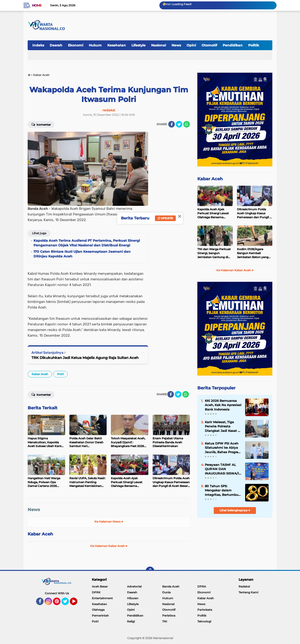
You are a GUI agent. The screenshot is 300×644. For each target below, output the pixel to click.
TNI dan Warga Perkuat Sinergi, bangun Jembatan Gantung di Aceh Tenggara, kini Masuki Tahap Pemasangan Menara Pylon (214, 253)
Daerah (56, 45)
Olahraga (98, 610)
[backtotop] (150, 571)
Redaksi (244, 586)
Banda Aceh (171, 586)
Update (165, 218)
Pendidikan (233, 45)
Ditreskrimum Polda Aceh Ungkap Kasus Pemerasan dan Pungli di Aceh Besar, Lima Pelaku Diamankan (255, 213)
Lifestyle (139, 45)
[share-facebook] (172, 124)
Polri (60, 374)
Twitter (67, 603)
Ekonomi (76, 45)
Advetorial (134, 586)
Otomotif (209, 45)
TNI (165, 621)
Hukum (95, 45)
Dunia (166, 592)
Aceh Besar (100, 586)
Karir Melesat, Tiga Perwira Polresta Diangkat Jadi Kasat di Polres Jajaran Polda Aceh (223, 426)
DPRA (202, 586)
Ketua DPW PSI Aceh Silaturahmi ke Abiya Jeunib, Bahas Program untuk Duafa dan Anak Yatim (223, 448)
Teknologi (204, 621)
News (176, 45)
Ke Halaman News (109, 522)
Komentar (41, 124)
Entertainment (102, 598)
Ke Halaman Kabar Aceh (109, 546)
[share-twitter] (179, 124)
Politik (254, 45)
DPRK (96, 592)
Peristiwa (169, 616)
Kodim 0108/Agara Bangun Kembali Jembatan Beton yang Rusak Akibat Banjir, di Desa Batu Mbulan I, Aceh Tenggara (253, 253)
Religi (131, 621)
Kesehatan (117, 45)
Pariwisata (205, 610)
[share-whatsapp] (187, 124)
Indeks (38, 45)
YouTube (77, 603)
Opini (191, 45)
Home (37, 5)
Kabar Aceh (40, 374)
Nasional (159, 45)
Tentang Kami (248, 592)
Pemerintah (100, 616)
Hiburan (133, 598)
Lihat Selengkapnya (235, 510)
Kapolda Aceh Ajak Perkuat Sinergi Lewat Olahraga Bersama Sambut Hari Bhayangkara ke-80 (213, 213)
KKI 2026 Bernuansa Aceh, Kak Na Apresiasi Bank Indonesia (223, 405)
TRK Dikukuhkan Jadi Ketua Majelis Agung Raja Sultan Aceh (85, 358)
